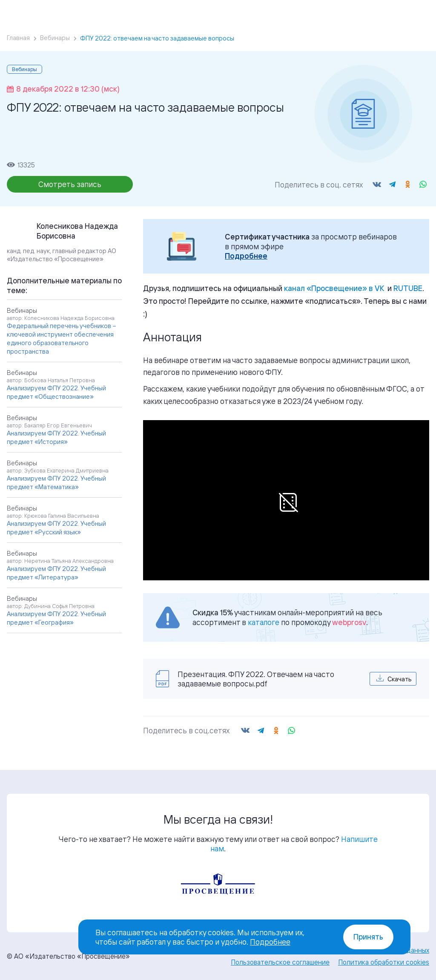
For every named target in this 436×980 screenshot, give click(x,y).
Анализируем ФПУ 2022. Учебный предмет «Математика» (56, 483)
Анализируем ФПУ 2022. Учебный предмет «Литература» (56, 573)
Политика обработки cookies (384, 962)
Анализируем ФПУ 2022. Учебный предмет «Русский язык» (56, 528)
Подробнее (246, 256)
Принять (368, 937)
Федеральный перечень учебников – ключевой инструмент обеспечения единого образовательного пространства (62, 339)
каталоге (264, 622)
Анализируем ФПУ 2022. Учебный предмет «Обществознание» (56, 392)
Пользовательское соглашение (280, 962)
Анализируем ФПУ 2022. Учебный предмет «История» (56, 437)
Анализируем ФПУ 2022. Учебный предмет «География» (56, 618)
